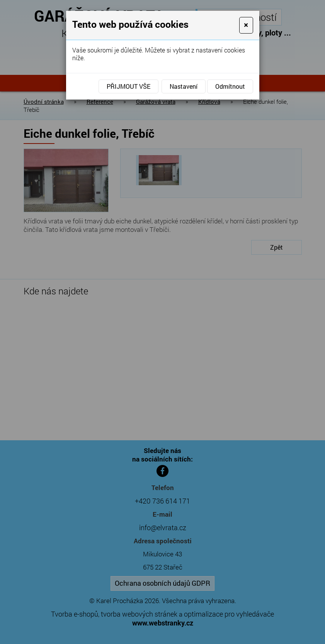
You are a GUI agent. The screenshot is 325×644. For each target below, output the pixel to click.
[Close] (246, 25)
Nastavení (184, 86)
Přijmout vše (128, 86)
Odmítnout (230, 86)
